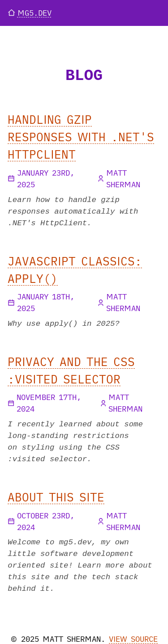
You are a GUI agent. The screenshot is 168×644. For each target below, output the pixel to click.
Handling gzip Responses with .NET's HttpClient (81, 137)
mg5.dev (30, 13)
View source (133, 639)
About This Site (56, 497)
